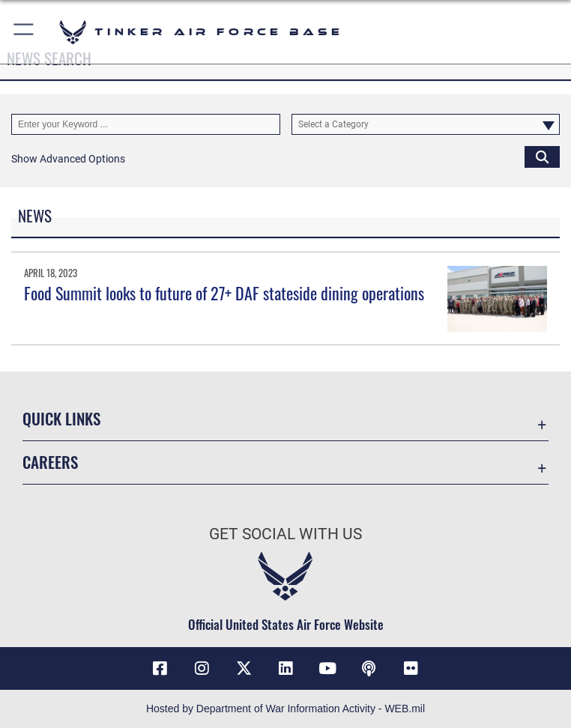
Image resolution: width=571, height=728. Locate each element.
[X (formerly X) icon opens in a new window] (244, 668)
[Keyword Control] (146, 124)
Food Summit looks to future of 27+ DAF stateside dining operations (224, 293)
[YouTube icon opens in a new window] (327, 668)
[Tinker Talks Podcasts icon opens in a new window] (369, 668)
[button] (24, 32)
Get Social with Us (285, 534)
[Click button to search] (542, 157)
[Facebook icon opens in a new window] (160, 668)
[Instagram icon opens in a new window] (202, 668)
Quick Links (61, 418)
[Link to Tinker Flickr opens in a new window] (411, 668)
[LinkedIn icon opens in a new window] (285, 668)
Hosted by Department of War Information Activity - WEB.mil (285, 709)
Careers (50, 462)
